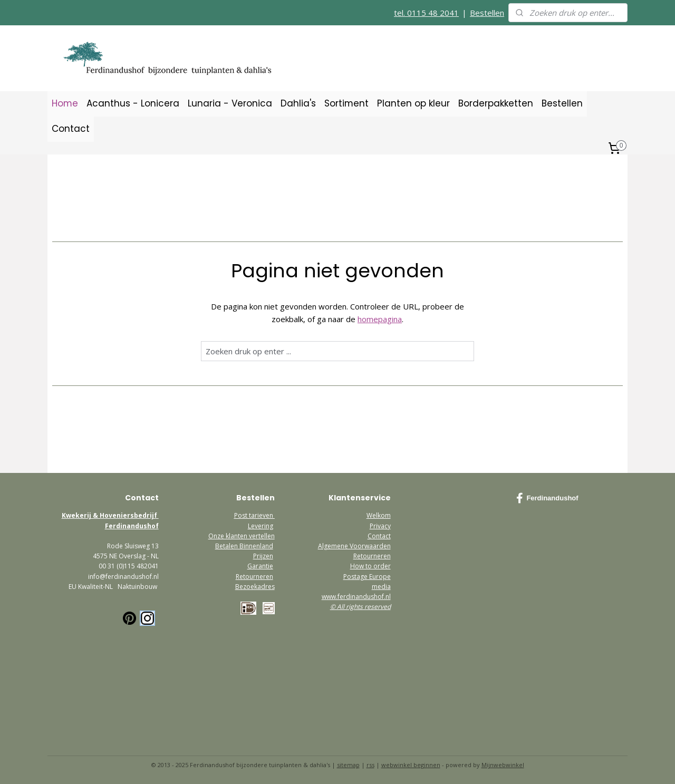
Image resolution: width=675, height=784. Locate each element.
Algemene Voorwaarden (354, 546)
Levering (261, 526)
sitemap (348, 765)
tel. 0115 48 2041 (426, 13)
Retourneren (254, 577)
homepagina (380, 319)
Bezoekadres (255, 587)
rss (370, 765)
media (381, 587)
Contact (71, 129)
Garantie (260, 566)
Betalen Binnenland (244, 546)
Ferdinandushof (547, 498)
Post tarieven (254, 515)
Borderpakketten (496, 103)
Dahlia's (298, 103)
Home (65, 103)
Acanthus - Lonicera (133, 103)
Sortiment (346, 103)
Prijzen (263, 556)
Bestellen (487, 13)
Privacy (380, 526)
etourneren (374, 556)
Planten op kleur (413, 103)
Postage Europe (367, 577)
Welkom (379, 515)
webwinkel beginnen (411, 765)
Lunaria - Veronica (230, 103)
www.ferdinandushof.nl (356, 597)
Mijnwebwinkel (503, 765)
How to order (370, 566)
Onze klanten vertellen (242, 536)
